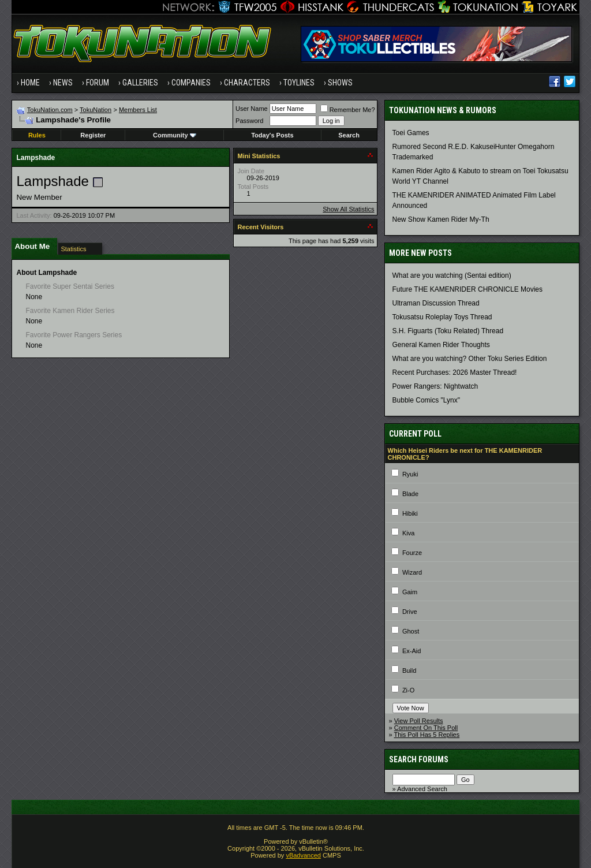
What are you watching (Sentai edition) (452, 275)
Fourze (412, 553)
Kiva (408, 533)
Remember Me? (348, 110)
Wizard (412, 572)
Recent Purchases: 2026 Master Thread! (455, 372)
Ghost (411, 631)
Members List (138, 110)
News (63, 83)
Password (249, 121)
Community (175, 135)
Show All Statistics (348, 209)
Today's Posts (272, 135)
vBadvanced (303, 855)
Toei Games (411, 133)
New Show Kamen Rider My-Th (441, 219)
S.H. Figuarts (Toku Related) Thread (448, 331)
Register (93, 135)
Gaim (410, 592)
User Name (252, 109)
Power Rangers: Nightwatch (435, 386)
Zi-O (408, 690)
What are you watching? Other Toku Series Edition (470, 359)
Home (30, 83)
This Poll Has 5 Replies (427, 735)
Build (409, 670)
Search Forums (419, 759)
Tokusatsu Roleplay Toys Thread (442, 317)
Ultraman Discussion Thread (436, 303)
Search (349, 135)
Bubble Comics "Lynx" (426, 400)
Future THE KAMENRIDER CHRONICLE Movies (468, 289)
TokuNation (96, 110)
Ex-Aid (412, 651)
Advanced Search (422, 789)
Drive (410, 612)
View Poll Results (419, 721)
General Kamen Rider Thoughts (441, 345)
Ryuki (410, 474)
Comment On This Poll (426, 728)
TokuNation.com (50, 110)
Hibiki (410, 513)
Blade (410, 494)
